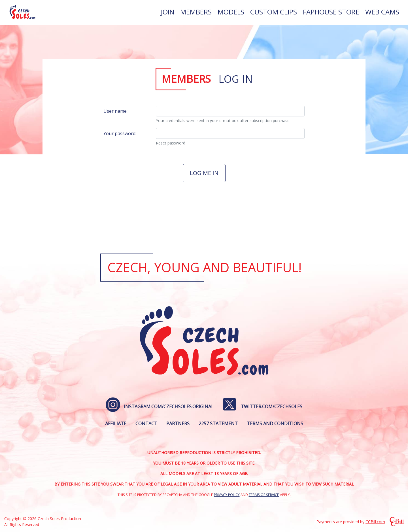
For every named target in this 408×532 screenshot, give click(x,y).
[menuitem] (167, 12)
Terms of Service (264, 495)
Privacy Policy (227, 495)
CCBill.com (375, 522)
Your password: (120, 133)
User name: (115, 111)
